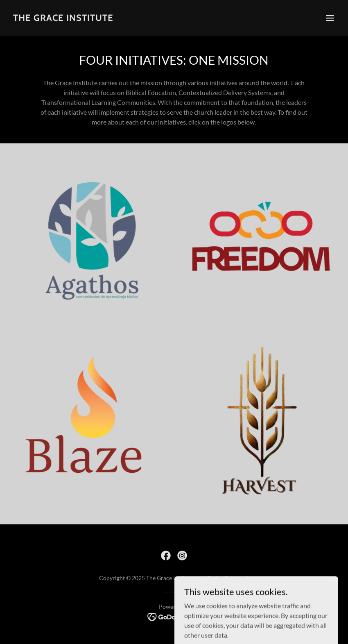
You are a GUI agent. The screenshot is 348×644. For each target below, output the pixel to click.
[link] (63, 18)
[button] (330, 18)
